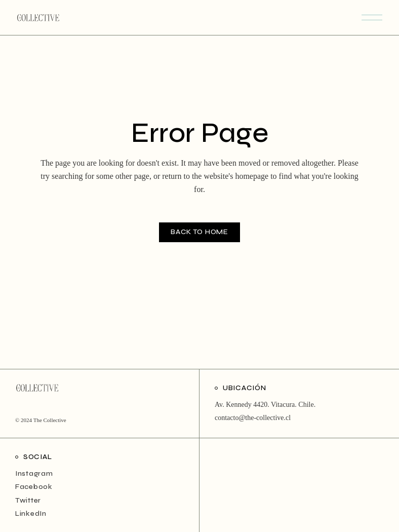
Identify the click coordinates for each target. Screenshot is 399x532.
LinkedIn (31, 514)
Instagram (34, 473)
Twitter (28, 500)
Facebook (34, 487)
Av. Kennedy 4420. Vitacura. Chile (264, 405)
